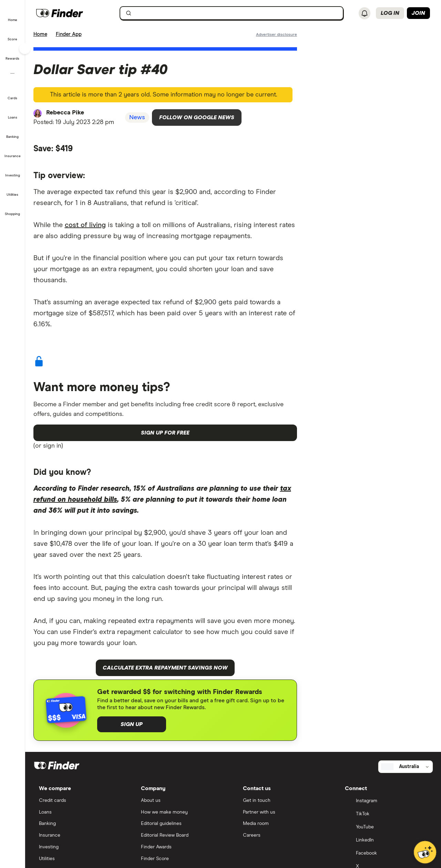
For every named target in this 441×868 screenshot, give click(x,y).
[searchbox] (232, 13)
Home (40, 34)
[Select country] (406, 767)
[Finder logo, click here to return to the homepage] (73, 13)
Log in (390, 13)
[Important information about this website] (276, 34)
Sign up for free (165, 433)
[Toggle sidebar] (25, 49)
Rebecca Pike (65, 113)
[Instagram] (386, 801)
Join (418, 13)
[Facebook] (386, 854)
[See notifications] (365, 13)
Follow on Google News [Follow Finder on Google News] (197, 118)
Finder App (69, 34)
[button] (13, 15)
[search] (236, 15)
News (137, 118)
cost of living (85, 225)
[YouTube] (386, 828)
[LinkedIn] (386, 841)
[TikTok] (386, 815)
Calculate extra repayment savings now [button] (165, 668)
